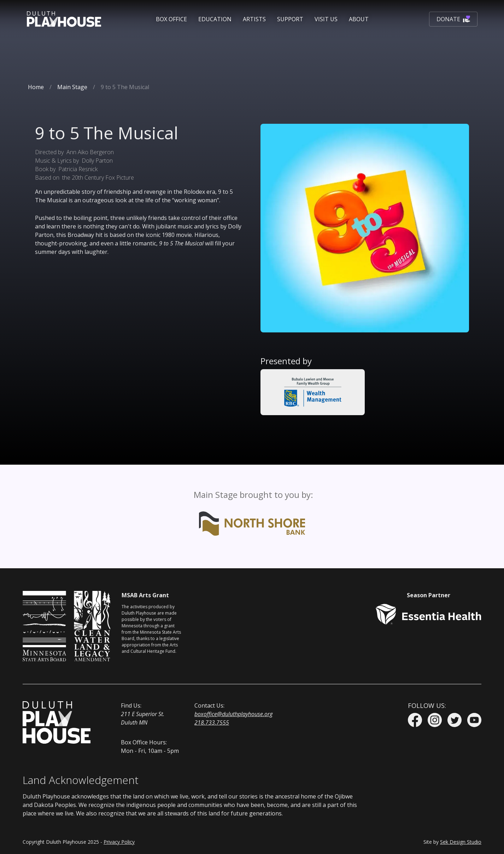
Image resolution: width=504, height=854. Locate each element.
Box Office (171, 19)
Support (290, 19)
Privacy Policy (119, 842)
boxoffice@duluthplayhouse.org (233, 714)
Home (36, 87)
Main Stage (72, 87)
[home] (64, 19)
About (359, 19)
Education (215, 19)
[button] (171, 19)
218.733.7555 (212, 722)
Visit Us (326, 19)
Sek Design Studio (461, 842)
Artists (254, 19)
